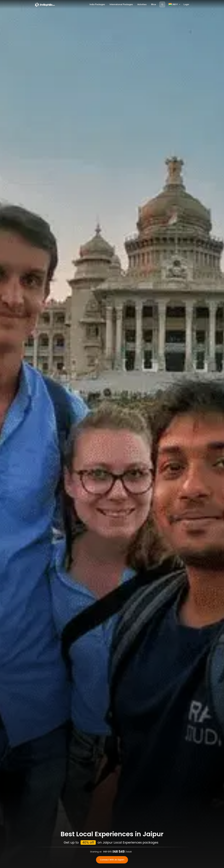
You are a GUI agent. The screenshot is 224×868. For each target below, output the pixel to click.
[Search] (162, 4)
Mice (154, 4)
